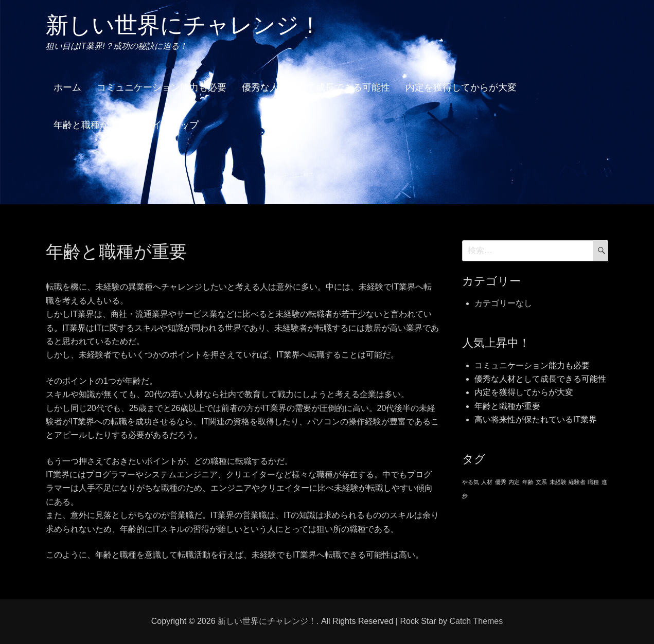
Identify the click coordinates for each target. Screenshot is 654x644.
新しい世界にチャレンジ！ (184, 25)
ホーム (67, 87)
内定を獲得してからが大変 (461, 87)
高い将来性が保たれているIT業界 (536, 419)
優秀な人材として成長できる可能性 (316, 87)
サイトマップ (171, 125)
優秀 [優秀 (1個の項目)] (501, 482)
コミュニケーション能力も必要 (162, 87)
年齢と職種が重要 (91, 125)
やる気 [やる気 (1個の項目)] (471, 482)
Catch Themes (476, 621)
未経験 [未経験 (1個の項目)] (558, 482)
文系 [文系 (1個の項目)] (541, 482)
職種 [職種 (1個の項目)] (593, 482)
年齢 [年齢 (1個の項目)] (528, 482)
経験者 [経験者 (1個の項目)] (577, 482)
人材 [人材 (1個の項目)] (487, 482)
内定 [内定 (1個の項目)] (514, 482)
